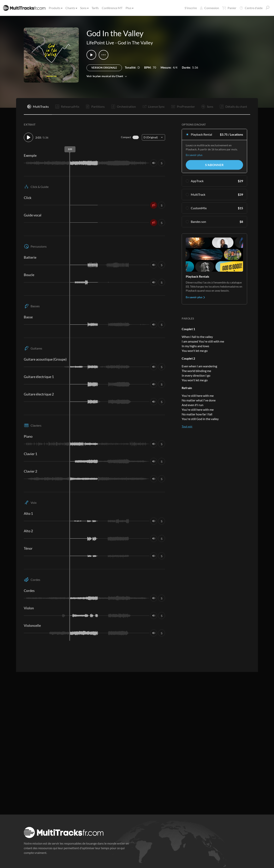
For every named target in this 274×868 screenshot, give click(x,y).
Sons (84, 8)
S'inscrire (191, 8)
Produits (55, 8)
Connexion (209, 8)
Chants (71, 8)
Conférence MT (112, 8)
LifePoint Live (100, 43)
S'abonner (214, 165)
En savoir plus (194, 155)
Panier (229, 8)
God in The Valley (135, 43)
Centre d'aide (251, 8)
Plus (129, 8)
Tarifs (95, 8)
